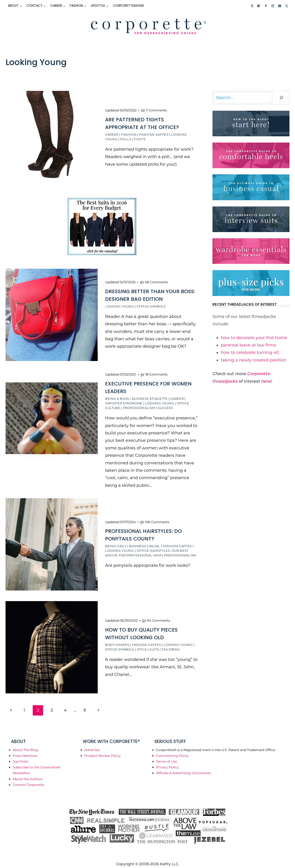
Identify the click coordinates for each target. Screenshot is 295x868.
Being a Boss (117, 396)
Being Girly (116, 543)
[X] (286, 6)
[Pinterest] (280, 6)
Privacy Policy (167, 762)
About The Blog (25, 744)
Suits (154, 644)
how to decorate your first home (254, 338)
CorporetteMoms (128, 6)
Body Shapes (117, 640)
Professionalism (139, 405)
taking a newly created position (254, 360)
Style (142, 644)
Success (165, 405)
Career (112, 134)
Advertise (92, 744)
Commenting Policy (172, 750)
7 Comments (156, 110)
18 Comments (156, 372)
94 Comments (158, 616)
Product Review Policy (103, 750)
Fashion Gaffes (154, 134)
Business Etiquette (150, 396)
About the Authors (28, 773)
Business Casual (145, 543)
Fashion (129, 134)
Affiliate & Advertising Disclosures (183, 768)
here (266, 381)
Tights (140, 138)
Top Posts (21, 756)
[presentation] (52, 137)
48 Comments (156, 280)
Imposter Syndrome (124, 400)
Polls (125, 138)
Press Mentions (25, 750)
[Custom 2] (259, 6)
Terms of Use (167, 756)
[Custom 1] (252, 6)
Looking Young (119, 304)
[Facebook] (266, 6)
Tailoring (171, 644)
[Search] (281, 98)
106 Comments (157, 519)
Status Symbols (151, 304)
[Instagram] (273, 6)
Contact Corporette (28, 779)
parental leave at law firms (248, 345)
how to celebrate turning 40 (250, 352)
